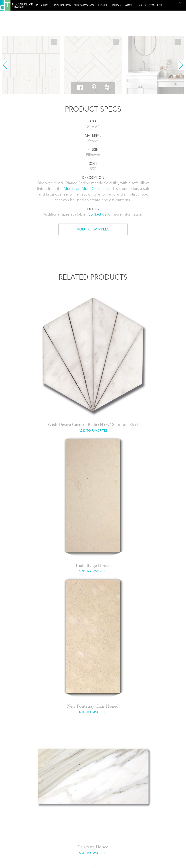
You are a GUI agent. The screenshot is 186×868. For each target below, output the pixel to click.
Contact (155, 5)
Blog (142, 5)
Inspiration (63, 5)
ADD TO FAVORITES (93, 431)
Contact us (97, 214)
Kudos (117, 5)
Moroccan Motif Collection (86, 189)
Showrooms (84, 5)
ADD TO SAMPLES (93, 229)
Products (44, 5)
